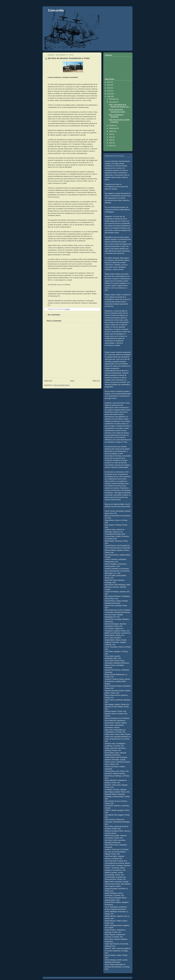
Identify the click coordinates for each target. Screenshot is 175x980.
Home (72, 381)
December (113, 99)
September (113, 128)
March (112, 146)
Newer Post (48, 381)
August (112, 131)
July (111, 134)
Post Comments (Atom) (61, 385)
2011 (109, 91)
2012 (109, 88)
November (113, 102)
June (111, 137)
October (112, 126)
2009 (109, 97)
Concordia (56, 10)
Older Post (96, 381)
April (111, 143)
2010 (109, 94)
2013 (109, 85)
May (111, 140)
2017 (109, 82)
